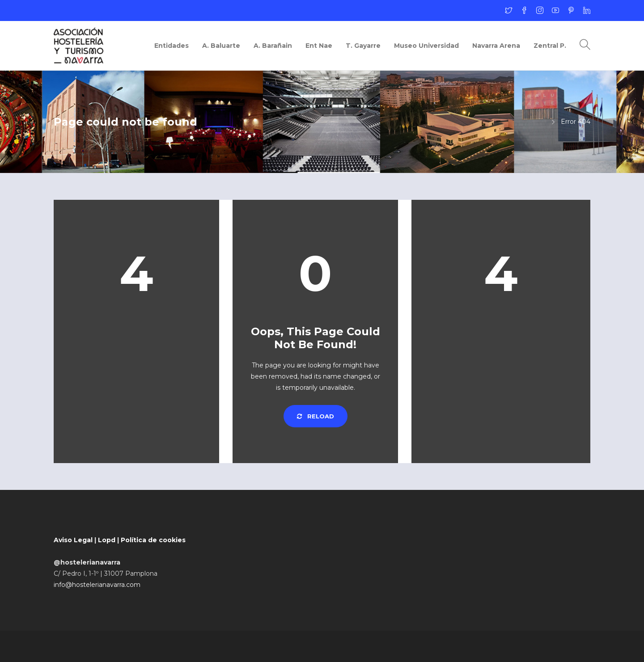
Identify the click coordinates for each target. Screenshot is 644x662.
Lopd (107, 540)
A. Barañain (273, 46)
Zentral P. (550, 46)
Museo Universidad (426, 46)
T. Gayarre (363, 46)
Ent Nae (319, 46)
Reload (316, 416)
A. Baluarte (221, 46)
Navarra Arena (496, 46)
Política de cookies (153, 540)
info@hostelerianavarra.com (97, 585)
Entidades (172, 46)
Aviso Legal (73, 540)
